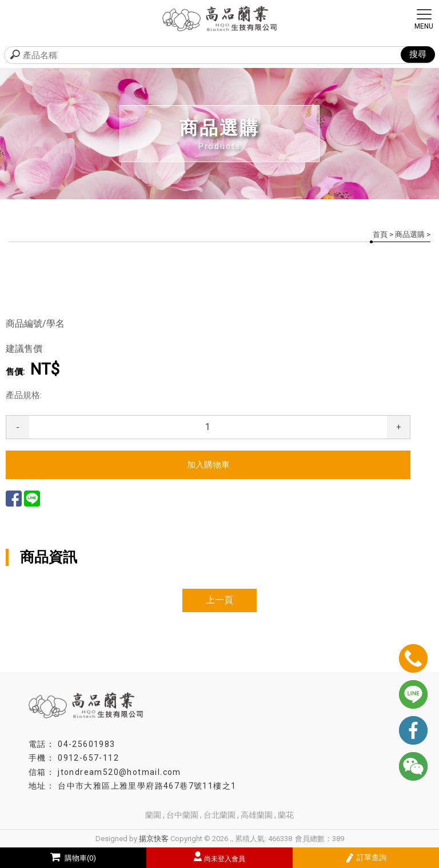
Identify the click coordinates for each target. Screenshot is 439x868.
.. (232, 839)
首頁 (380, 234)
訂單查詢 (366, 858)
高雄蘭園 (257, 815)
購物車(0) (73, 858)
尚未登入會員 (225, 859)
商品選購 (410, 234)
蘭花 (286, 815)
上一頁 (219, 600)
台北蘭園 (219, 815)
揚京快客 (154, 839)
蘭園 (153, 815)
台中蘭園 (182, 815)
